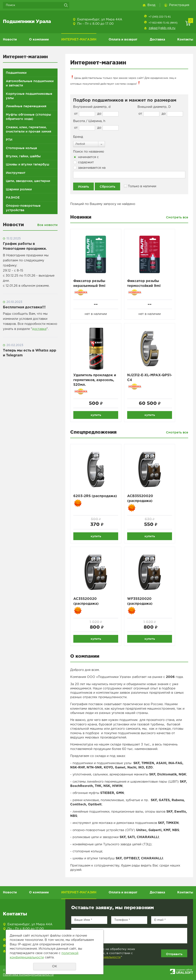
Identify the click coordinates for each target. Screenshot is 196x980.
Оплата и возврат (123, 40)
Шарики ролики (19, 189)
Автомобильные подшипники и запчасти (30, 83)
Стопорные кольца (21, 148)
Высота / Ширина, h (89, 121)
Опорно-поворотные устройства (23, 208)
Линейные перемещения (26, 106)
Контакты (185, 40)
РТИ (9, 140)
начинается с (86, 157)
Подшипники (16, 73)
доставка (39, 329)
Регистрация (179, 5)
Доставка (157, 40)
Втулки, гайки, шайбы (23, 156)
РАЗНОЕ (13, 197)
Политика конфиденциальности (28, 975)
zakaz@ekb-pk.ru (162, 28)
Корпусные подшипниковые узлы (29, 96)
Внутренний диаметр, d (92, 107)
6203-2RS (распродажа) (96, 497)
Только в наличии (140, 186)
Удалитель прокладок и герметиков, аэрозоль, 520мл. (95, 380)
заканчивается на (89, 168)
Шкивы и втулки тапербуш (27, 164)
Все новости (47, 225)
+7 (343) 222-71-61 (160, 17)
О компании (39, 40)
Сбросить (107, 186)
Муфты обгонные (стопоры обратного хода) (28, 117)
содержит (83, 162)
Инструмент (16, 173)
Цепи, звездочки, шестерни (28, 181)
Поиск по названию (89, 152)
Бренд (78, 137)
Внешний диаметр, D (154, 107)
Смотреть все (177, 217)
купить (96, 415)
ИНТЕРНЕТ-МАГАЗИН (79, 40)
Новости (10, 40)
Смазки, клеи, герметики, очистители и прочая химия (29, 129)
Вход (151, 5)
